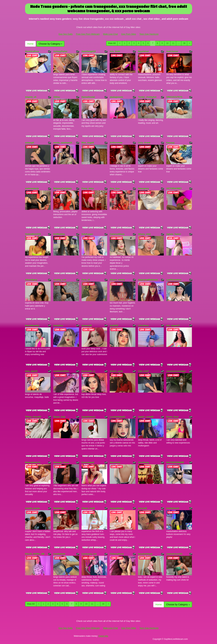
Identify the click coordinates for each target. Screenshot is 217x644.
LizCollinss (143, 326)
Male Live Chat (110, 34)
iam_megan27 (173, 326)
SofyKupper (87, 234)
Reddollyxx (59, 508)
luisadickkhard (145, 554)
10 (167, 43)
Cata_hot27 (144, 371)
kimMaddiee (59, 234)
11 (173, 43)
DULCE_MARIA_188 (35, 554)
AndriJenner (172, 51)
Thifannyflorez (117, 554)
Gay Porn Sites (129, 34)
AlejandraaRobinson (148, 280)
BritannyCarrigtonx (62, 188)
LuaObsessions (174, 280)
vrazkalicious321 (174, 554)
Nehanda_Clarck (61, 462)
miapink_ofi (31, 97)
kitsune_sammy (117, 280)
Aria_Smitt (115, 51)
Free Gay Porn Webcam (88, 34)
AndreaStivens (117, 508)
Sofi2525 (114, 326)
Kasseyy (170, 143)
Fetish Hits (103, 636)
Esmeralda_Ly (88, 371)
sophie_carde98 (146, 417)
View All (112, 43)
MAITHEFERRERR (175, 462)
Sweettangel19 (89, 51)
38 (184, 43)
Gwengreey (144, 188)
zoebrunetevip (32, 188)
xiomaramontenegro (176, 371)
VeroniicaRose (32, 51)
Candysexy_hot (89, 554)
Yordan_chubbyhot (147, 97)
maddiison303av (61, 371)
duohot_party (116, 371)
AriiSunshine (116, 143)
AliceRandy (144, 462)
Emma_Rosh (172, 417)
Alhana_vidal (144, 234)
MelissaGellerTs (33, 462)
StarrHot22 (115, 462)
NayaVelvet (143, 51)
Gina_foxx (115, 188)
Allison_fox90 (88, 508)
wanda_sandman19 (63, 143)
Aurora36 (142, 508)
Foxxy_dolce (88, 188)
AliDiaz (57, 97)
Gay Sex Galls (66, 34)
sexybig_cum (60, 280)
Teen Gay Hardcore (149, 34)
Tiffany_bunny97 (33, 417)
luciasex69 (87, 326)
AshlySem (58, 326)
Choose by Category (51, 44)
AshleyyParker (60, 51)
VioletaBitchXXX (33, 234)
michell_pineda (32, 508)
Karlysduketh (88, 462)
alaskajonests (116, 97)
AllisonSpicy (31, 280)
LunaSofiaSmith (117, 417)
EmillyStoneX (173, 508)
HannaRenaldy (32, 326)
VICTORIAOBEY (174, 188)
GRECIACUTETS (174, 97)
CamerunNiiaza (117, 234)
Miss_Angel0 (88, 143)
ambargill (30, 143)
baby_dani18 (31, 371)
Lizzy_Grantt (144, 143)
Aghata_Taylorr (174, 234)
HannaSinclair (88, 97)
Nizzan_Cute (59, 417)
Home (30, 44)
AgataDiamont (88, 417)
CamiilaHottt (59, 554)
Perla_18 (86, 280)
